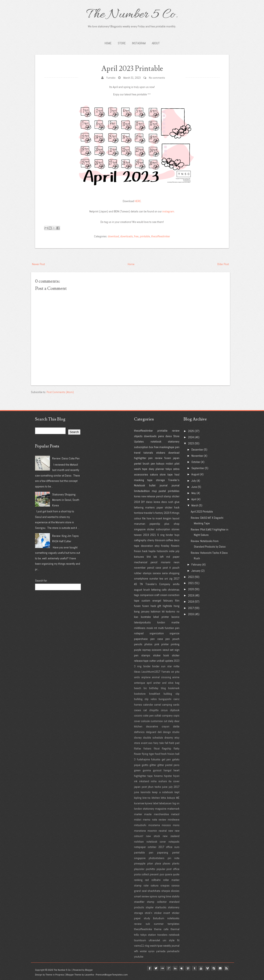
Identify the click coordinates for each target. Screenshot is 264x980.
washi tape (141, 469)
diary (151, 469)
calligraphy (140, 540)
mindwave (174, 820)
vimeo (207, 968)
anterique (140, 683)
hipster (168, 776)
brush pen (149, 464)
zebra (176, 469)
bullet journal (158, 485)
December (197, 450)
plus (167, 524)
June (194, 487)
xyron (151, 951)
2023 (177, 661)
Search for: (41, 581)
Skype (213, 968)
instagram (168, 211)
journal (176, 485)
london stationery (144, 809)
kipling (138, 798)
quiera (168, 874)
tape (170, 474)
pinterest (187, 968)
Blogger (89, 970)
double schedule (153, 738)
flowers (175, 546)
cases (138, 710)
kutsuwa (139, 557)
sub (148, 924)
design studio (171, 732)
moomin (152, 831)
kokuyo (160, 464)
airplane (146, 677)
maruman (140, 524)
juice (165, 787)
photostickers (157, 858)
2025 (191, 431)
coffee (169, 540)
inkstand (144, 781)
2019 (146, 535)
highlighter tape (143, 776)
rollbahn (156, 880)
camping (167, 705)
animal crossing (161, 677)
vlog (147, 946)
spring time (164, 896)
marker (138, 814)
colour (138, 518)
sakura (154, 474)
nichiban (139, 842)
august (138, 590)
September (198, 468)
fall (167, 743)
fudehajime (143, 759)
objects (138, 436)
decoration (147, 546)
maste (148, 814)
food (157, 754)
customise (157, 721)
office (169, 847)
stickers (161, 453)
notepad (139, 633)
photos (148, 644)
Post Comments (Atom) (60, 392)
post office (173, 869)
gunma (147, 770)
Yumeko (111, 78)
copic (176, 715)
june (137, 792)
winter (143, 951)
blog (163, 688)
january (145, 611)
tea (161, 578)
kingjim (167, 518)
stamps (146, 655)
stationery (174, 441)
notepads (174, 842)
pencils (138, 644)
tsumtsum (140, 940)
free (136, 236)
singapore (140, 529)
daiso (169, 436)
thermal (175, 929)
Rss (226, 968)
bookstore (140, 694)
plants (176, 863)
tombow (139, 513)
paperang (163, 852)
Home (108, 43)
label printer (161, 617)
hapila (152, 551)
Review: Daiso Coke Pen (66, 458)
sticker (176, 496)
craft (157, 595)
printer (165, 644)
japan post (140, 787)
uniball (160, 661)
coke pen (148, 715)
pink (157, 644)
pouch (176, 568)
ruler (146, 885)
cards (176, 705)
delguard (151, 732)
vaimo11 (139, 946)
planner (160, 469)
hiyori (176, 776)
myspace (180, 968)
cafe (164, 590)
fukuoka (156, 759)
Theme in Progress (55, 975)
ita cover (174, 781)
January (196, 571)
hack (145, 551)
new (171, 831)
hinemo (158, 776)
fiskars (147, 748)
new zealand (171, 836)
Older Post (223, 264)
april (149, 683)
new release (148, 496)
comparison (147, 595)
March (195, 505)
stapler (150, 907)
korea (137, 496)
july (177, 551)
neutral (163, 831)
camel (158, 705)
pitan (150, 863)
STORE (122, 43)
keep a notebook (162, 792)
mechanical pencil (146, 562)
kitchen (156, 798)
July (194, 481)
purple (138, 650)
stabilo (176, 896)
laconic (175, 617)
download (113, 236)
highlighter (140, 458)
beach (138, 688)
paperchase (141, 639)
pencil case (154, 568)
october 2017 (156, 847)
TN (141, 584)
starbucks (161, 907)
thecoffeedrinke (143, 929)
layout (176, 518)
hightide (167, 606)
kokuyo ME (173, 798)
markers (150, 507)
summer (159, 924)
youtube (139, 957)
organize (174, 633)
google (167, 968)
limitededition (142, 491)
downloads (127, 236)
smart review (141, 896)
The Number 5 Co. (132, 15)
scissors (157, 650)
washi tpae (156, 946)
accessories (141, 474)
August (195, 474)
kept (177, 792)
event (144, 743)
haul (177, 474)
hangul (167, 770)
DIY (143, 502)
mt (155, 628)
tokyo (169, 469)
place (158, 863)
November (197, 456)
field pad (174, 743)
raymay (147, 650)
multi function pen (169, 628)
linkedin (174, 968)
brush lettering (152, 590)
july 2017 (174, 787)
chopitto (154, 710)
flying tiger (148, 754)
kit (163, 611)
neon (177, 562)
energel (157, 601)
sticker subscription (158, 529)
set (172, 650)
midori (169, 464)
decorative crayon (158, 726)
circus (164, 710)
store (163, 474)
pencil (160, 496)
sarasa (157, 573)
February (196, 564)
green (137, 770)
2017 (177, 578)
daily (171, 721)
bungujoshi (165, 699)
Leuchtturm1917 (151, 672)
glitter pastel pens (168, 765)
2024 (191, 437)
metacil (175, 814)
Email (220, 968)
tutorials (148, 453)
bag (177, 683)
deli (160, 732)
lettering (139, 507)
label (156, 803)
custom (146, 601)
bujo (177, 535)
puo (162, 874)
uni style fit (171, 940)
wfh (136, 951)
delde (176, 726)
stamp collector (157, 902)
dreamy (169, 738)
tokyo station (148, 935)
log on (176, 803)
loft (162, 557)
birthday (154, 688)
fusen (168, 458)
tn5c (137, 935)
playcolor (139, 869)
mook (150, 628)
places (167, 863)
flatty (177, 748)
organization (157, 633)
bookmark (174, 688)
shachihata (154, 891)
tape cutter (150, 661)
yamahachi (173, 951)
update (169, 661)
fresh (164, 754)
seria (165, 573)
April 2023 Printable (132, 68)
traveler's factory (154, 513)
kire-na (146, 798)
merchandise (161, 814)
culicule (145, 721)
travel (137, 453)
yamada (161, 951)
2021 (153, 535)
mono (176, 825)
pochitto (150, 869)
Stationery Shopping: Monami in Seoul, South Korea (66, 500)
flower (138, 754)
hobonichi (162, 551)
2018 (137, 502)
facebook (147, 968)
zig (171, 578)
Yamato (166, 672)
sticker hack (172, 507)
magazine (161, 809)
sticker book (161, 655)
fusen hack (149, 606)
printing (175, 644)
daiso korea (153, 502)
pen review (155, 458)
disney (138, 738)
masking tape (143, 480)
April (194, 499)
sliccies (175, 891)
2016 (191, 614)
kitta (163, 798)
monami (166, 562)
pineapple (140, 863)
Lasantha (89, 975)
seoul (166, 650)
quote (176, 874)
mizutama (154, 825)
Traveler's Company (158, 584)
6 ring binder (165, 535)
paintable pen (144, 852)
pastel (162, 491)
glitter (153, 765)
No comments (157, 78)
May (194, 493)
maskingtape (167, 447)
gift (159, 606)
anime (176, 677)
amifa (176, 584)
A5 (136, 584)
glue (177, 502)
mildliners (140, 628)
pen (177, 447)
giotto (145, 765)
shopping (174, 573)
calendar (148, 705)
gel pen (166, 759)
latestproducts (142, 622)
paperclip (155, 524)
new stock (153, 836)
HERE (138, 201)
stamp (167, 496)
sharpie (166, 891)
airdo (137, 677)
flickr (160, 968)
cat (145, 710)
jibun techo (154, 787)
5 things (175, 513)
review (176, 431)
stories (175, 529)
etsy (157, 546)
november (140, 568)
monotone (140, 831)
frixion (138, 551)
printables (174, 491)
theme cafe (161, 929)
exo (150, 743)
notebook (156, 441)
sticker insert (162, 913)
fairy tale (159, 743)
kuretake (146, 617)
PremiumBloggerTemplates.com (112, 975)
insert (159, 518)
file (144, 518)
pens (161, 436)
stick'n (148, 913)
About (156, 43)
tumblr (193, 968)
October (196, 462)
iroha (154, 781)
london (161, 622)
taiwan (138, 535)
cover (137, 721)
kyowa (148, 803)
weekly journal (171, 946)
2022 (191, 577)
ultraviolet (154, 940)
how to (151, 518)
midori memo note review (150, 820)
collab (158, 715)
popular (161, 869)
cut (166, 721)
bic (145, 688)
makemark (173, 809)
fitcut (157, 748)
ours (177, 847)
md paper (173, 557)
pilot (177, 464)
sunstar (154, 578)
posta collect (141, 874)
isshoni (163, 781)
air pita (175, 672)
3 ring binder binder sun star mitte (157, 666)
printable (145, 236)
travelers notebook (169, 935)
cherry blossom (156, 540)
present (154, 874)
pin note (174, 858)
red (147, 880)
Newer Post (38, 264)
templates (174, 924)
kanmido (146, 792)
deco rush (167, 502)
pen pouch (172, 639)
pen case (157, 639)
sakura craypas (160, 885)
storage (160, 480)
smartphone (141, 578)
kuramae (139, 803)
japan (176, 458)
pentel (138, 464)
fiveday (165, 546)
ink (136, 781)
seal (144, 891)
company (167, 715)
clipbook (175, 710)
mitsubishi (140, 825)
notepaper (140, 847)
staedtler (139, 902)
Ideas (137, 672)
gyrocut (157, 770)
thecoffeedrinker (161, 236)
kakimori (156, 611)
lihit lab (152, 557)
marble (175, 622)
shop (177, 524)
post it (167, 568)
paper (160, 507)
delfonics (139, 732)
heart (176, 770)
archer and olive (163, 683)
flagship (167, 748)
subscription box (144, 447)
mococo (166, 825)
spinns (153, 896)
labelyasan (165, 803)
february (168, 601)
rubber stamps (143, 573)
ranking (138, 880)
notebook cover (156, 842)
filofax (138, 748)
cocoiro (138, 715)
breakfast (155, 694)
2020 (167, 513)
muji (154, 491)
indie (172, 551)
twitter (154, 968)
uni (166, 578)
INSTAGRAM (139, 43)
